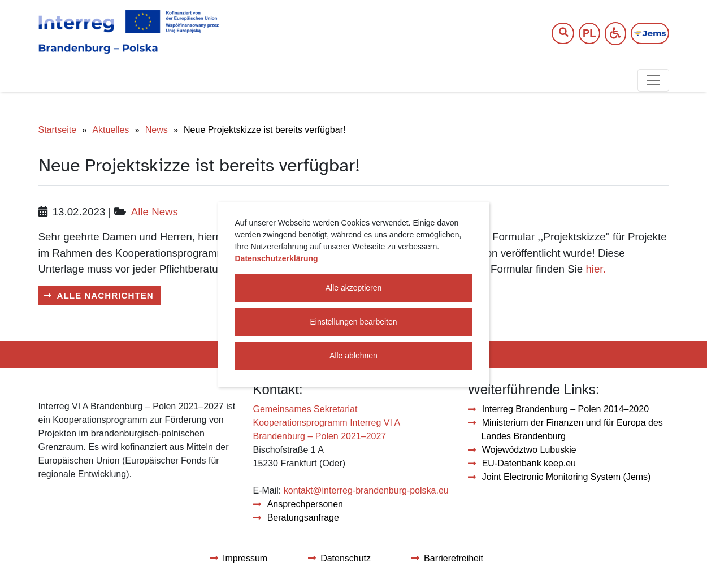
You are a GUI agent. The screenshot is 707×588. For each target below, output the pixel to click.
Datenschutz (346, 558)
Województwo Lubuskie (529, 450)
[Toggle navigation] (653, 80)
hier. (595, 269)
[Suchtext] (557, 34)
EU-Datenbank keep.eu (529, 463)
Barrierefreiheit (454, 558)
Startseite (58, 130)
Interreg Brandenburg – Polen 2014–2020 (565, 409)
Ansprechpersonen (305, 504)
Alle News (155, 212)
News (157, 130)
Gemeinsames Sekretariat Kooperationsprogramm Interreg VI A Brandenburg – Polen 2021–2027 (327, 423)
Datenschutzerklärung (277, 258)
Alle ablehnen (353, 356)
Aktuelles (110, 130)
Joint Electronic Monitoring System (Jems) (567, 477)
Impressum (245, 558)
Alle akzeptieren (354, 288)
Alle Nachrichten (105, 295)
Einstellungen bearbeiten (353, 322)
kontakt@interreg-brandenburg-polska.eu (366, 490)
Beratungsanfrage (303, 518)
